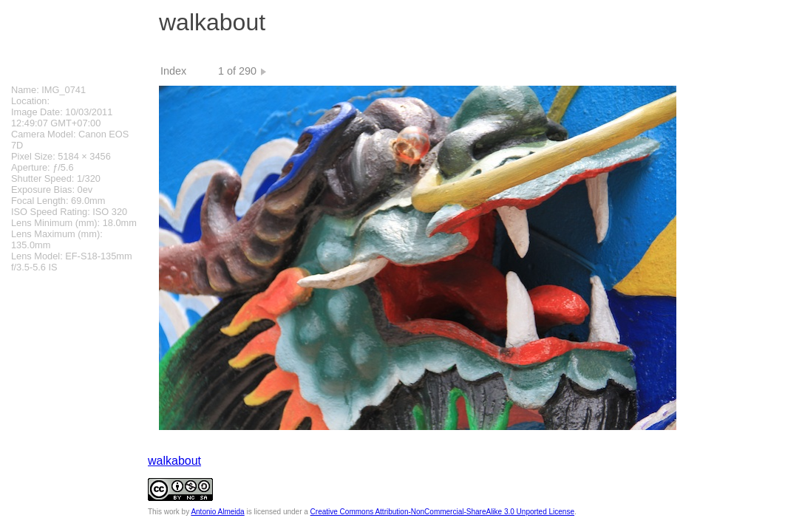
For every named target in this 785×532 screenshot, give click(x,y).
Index (173, 71)
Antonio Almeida (217, 512)
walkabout (174, 461)
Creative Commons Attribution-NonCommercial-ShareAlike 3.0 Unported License (442, 512)
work (172, 512)
